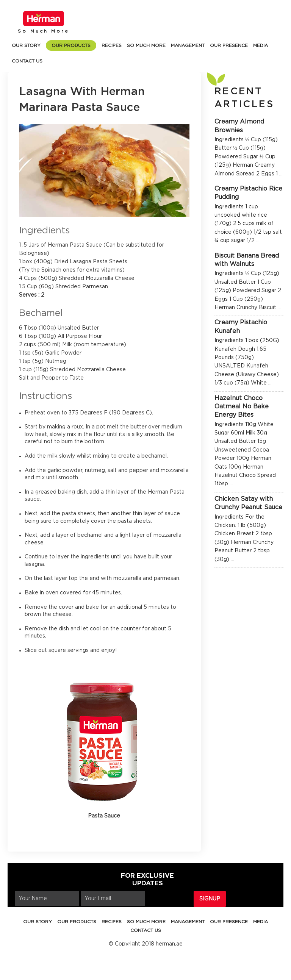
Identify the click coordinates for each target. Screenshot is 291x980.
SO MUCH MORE (146, 45)
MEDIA (260, 45)
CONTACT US (27, 61)
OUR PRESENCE (229, 45)
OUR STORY (26, 45)
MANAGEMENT (188, 45)
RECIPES (112, 45)
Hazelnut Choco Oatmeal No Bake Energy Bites (242, 407)
